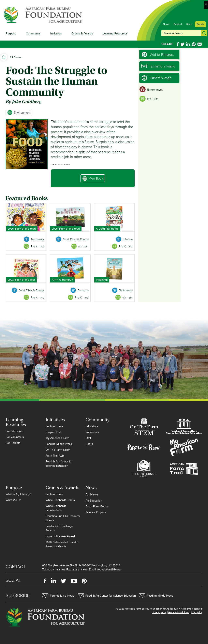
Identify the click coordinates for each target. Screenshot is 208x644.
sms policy (197, 612)
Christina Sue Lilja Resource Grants (63, 518)
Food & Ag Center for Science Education (59, 463)
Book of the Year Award (60, 536)
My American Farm (57, 438)
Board (89, 444)
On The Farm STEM (58, 449)
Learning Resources (115, 33)
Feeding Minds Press (59, 444)
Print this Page (157, 78)
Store (189, 24)
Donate (200, 24)
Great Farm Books (97, 506)
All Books (16, 57)
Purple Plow (53, 432)
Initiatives (56, 33)
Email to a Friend (158, 66)
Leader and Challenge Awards (59, 528)
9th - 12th (149, 99)
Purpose (11, 33)
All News (92, 494)
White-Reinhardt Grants (60, 500)
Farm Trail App (55, 455)
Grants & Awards (82, 33)
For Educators (14, 431)
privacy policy (159, 612)
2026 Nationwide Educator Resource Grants (62, 544)
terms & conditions (179, 612)
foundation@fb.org (109, 569)
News (166, 24)
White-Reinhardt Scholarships (56, 508)
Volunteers (92, 432)
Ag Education (94, 500)
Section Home (54, 426)
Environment (19, 112)
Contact (178, 24)
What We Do (13, 500)
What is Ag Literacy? (19, 494)
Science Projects (96, 512)
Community (33, 33)
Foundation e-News (58, 596)
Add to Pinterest (158, 55)
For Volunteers (15, 437)
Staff (88, 438)
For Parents (13, 443)
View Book (93, 178)
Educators (92, 426)
